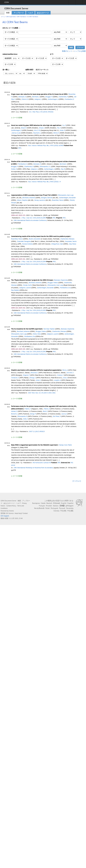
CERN (7, 2)
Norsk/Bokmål (39, 508)
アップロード (19, 13)
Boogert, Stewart (47, 198)
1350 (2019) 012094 (34, 262)
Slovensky (70, 508)
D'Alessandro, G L (45, 166)
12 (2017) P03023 (37, 431)
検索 (8, 13)
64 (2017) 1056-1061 (42, 393)
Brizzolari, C (34, 373)
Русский (62, 508)
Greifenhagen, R (16, 130)
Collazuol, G (15, 378)
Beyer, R (24, 128)
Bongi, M (33, 414)
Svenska (56, 511)
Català (43, 503)
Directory (79, 3)
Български (36, 503)
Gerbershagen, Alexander (67, 198)
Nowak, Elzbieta (27, 244)
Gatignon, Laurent (25, 288)
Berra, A (65, 370)
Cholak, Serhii (27, 285)
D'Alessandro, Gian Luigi (66, 195)
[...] (54, 179)
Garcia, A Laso (16, 133)
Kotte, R (63, 130)
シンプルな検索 (80, 51)
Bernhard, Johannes (29, 198)
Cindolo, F (60, 375)
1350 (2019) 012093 (34, 310)
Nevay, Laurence (40, 200)
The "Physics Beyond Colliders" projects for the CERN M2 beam (32, 280)
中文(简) (63, 511)
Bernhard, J (36, 97)
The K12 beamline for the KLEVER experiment (27, 329)
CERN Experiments (11, 17)
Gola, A (65, 378)
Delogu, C (33, 378)
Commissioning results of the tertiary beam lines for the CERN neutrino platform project (41, 236)
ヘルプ (30, 13)
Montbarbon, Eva (65, 288)
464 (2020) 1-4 (44, 182)
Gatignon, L (38, 99)
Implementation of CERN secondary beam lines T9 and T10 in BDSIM (34, 195)
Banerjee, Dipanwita (61, 280)
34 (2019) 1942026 (41, 112)
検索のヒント (67, 51)
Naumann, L (37, 133)
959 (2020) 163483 (46, 145)
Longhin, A (57, 380)
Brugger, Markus (53, 283)
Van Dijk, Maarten (49, 329)
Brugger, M (49, 97)
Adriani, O (14, 411)
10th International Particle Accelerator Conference (30, 220)
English (64, 503)
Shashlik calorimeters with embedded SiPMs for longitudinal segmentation (36, 370)
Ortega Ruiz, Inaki (57, 244)
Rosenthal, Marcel (58, 200)
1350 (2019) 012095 (34, 218)
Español (70, 503)
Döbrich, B (25, 99)
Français (42, 506)
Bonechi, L (15, 414)
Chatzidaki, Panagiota (24, 241)
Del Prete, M (57, 416)
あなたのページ (43, 13)
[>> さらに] (77, 481)
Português (54, 508)
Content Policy (11, 506)
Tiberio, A (47, 409)
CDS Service (10, 513)
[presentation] (26, 143)
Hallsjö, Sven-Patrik (65, 445)
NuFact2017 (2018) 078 (42, 463)
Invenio (11, 511)
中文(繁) (70, 511)
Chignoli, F (26, 375)
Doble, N (14, 169)
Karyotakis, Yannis (71, 241)
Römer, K (56, 133)
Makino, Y (28, 409)
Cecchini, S (70, 373)
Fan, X (59, 128)
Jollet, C (38, 380)
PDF (20, 148)
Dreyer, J (42, 128)
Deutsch (49, 503)
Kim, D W (37, 130)
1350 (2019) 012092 (34, 352)
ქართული (69, 506)
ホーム (3, 17)
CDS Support (5, 516)
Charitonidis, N (63, 97)
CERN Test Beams (21, 17)
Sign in (72, 3)
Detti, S (26, 419)
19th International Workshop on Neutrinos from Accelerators (33, 468)
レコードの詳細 (17, 118)
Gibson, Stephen (22, 200)
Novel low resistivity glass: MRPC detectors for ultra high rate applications (36, 125)
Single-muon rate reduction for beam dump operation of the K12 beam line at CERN (39, 94)
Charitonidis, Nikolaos (67, 239)
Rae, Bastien (15, 290)
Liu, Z (64, 125)
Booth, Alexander (35, 239)
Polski (48, 508)
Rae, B (63, 169)
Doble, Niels (37, 334)
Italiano (56, 506)
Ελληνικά (57, 503)
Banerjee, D (22, 97)
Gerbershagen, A (53, 99)
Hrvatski (49, 506)
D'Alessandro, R (22, 416)
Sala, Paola (73, 244)
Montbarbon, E (69, 99)
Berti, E (45, 411)
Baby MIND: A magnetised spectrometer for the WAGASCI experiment (34, 445)
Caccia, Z (64, 414)
